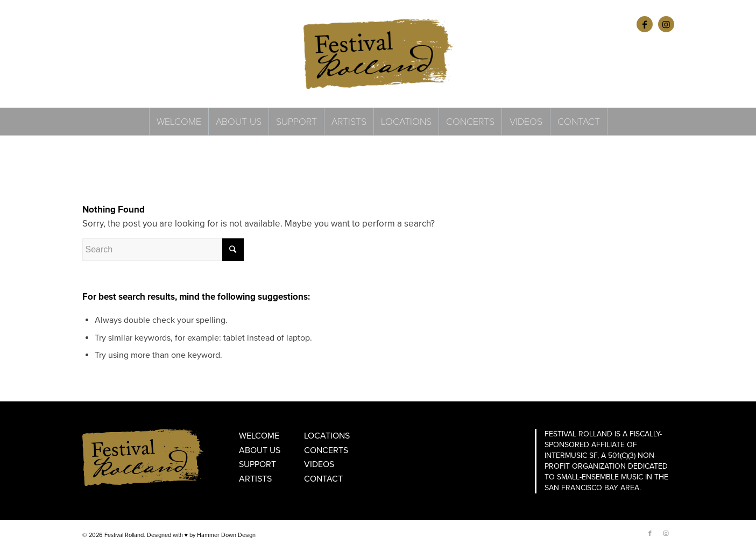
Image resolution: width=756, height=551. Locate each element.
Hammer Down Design (226, 535)
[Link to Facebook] (645, 24)
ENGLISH (95, 24)
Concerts (326, 450)
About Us (260, 450)
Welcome (259, 436)
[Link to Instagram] (666, 24)
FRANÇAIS (126, 24)
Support (257, 464)
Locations (327, 436)
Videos (319, 464)
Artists (255, 479)
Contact (323, 479)
